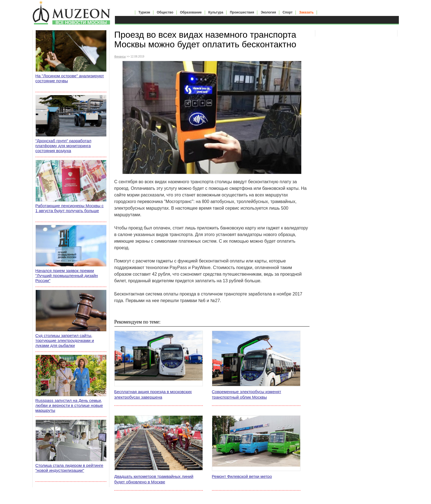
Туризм (144, 12)
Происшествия (242, 12)
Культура (216, 12)
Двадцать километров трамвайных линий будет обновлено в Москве (154, 479)
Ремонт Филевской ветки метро (242, 476)
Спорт (288, 12)
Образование (191, 12)
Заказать (306, 12)
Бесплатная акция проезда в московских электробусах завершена (153, 394)
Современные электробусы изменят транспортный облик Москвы (247, 394)
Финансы (120, 57)
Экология (268, 12)
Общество (165, 12)
